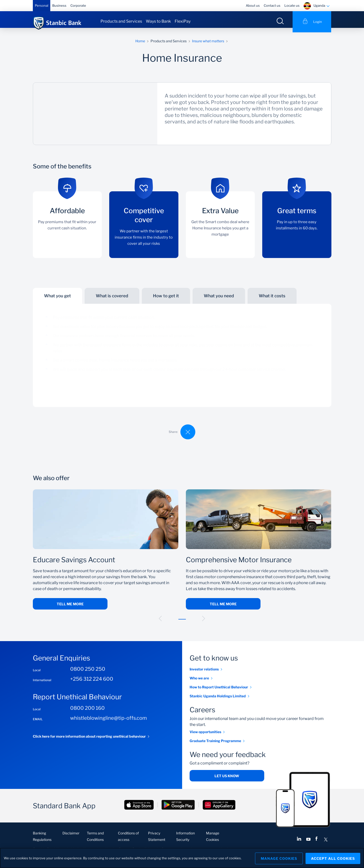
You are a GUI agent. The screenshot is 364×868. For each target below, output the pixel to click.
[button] (160, 623)
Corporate (78, 5)
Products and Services (121, 21)
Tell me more (70, 608)
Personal (42, 5)
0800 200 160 (87, 713)
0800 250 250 (88, 674)
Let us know (227, 780)
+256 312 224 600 (92, 684)
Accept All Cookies (333, 858)
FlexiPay (183, 21)
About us (253, 5)
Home (140, 45)
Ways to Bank (158, 21)
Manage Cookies (277, 858)
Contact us (272, 5)
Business (59, 5)
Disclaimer (71, 838)
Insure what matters (208, 45)
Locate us (292, 5)
